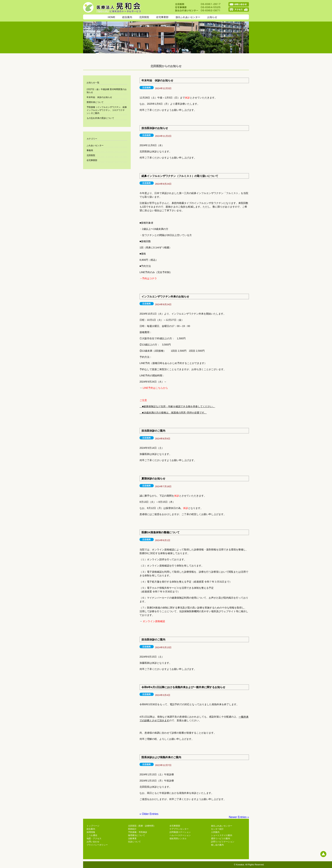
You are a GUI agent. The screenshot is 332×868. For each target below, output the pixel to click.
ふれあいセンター (95, 145)
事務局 (90, 150)
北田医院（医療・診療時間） (142, 826)
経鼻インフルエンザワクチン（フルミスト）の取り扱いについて (180, 176)
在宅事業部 (162, 17)
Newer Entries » (239, 817)
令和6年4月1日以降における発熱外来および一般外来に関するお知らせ (183, 687)
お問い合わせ (93, 842)
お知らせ (212, 17)
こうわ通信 (92, 835)
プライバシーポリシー (97, 845)
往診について (134, 842)
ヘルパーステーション (180, 835)
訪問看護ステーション (180, 832)
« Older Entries (149, 814)
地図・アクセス (94, 839)
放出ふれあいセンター (188, 17)
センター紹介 (217, 829)
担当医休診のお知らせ (155, 128)
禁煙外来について (95, 102)
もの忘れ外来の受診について (100, 118)
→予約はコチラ (148, 278)
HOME (111, 17)
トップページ (93, 826)
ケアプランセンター (179, 829)
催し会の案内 (217, 845)
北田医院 (144, 17)
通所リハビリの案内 (221, 839)
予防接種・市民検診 (138, 832)
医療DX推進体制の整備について (161, 532)
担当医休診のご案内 (153, 431)
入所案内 (215, 832)
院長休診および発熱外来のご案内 (161, 757)
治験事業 (132, 839)
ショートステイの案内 (222, 835)
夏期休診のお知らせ (153, 478)
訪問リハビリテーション (223, 842)
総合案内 (127, 17)
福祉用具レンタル (178, 839)
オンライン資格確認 (154, 621)
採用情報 (91, 832)
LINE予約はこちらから (155, 388)
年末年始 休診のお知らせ (157, 80)
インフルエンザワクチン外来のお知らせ (165, 296)
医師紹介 (132, 829)
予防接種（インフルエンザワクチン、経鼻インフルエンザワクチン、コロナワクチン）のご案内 (107, 110)
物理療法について (137, 835)
